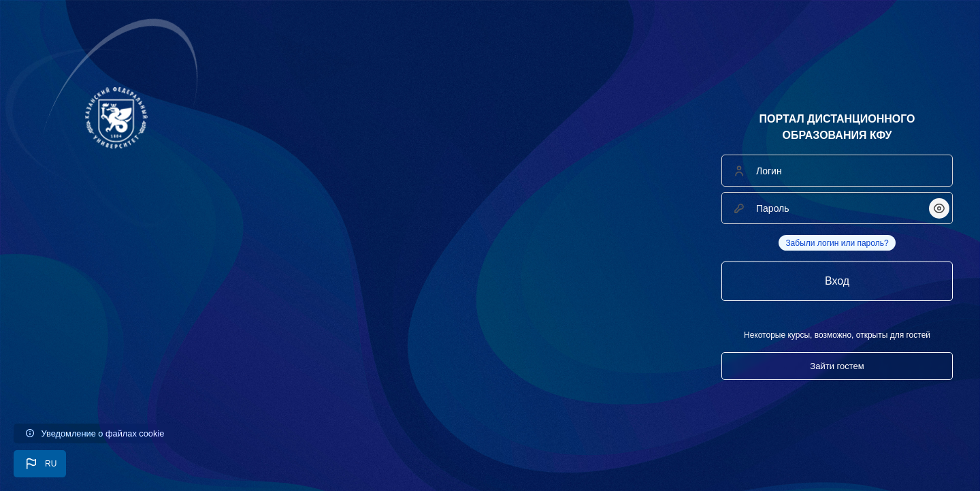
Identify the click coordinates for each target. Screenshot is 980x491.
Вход (837, 281)
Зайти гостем (837, 366)
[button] (40, 464)
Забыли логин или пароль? (837, 243)
